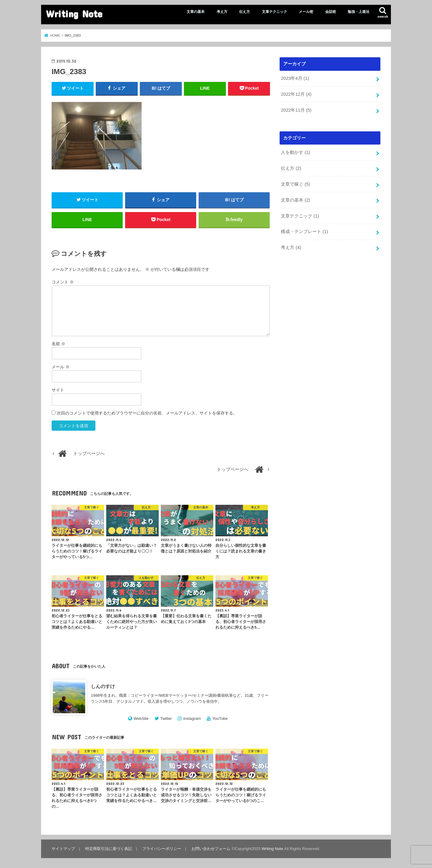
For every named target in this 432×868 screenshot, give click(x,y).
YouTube (220, 718)
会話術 (331, 12)
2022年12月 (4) (296, 94)
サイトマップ (63, 849)
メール (61, 367)
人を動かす (295, 152)
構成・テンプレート (304, 232)
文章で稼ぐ (295, 184)
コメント (63, 282)
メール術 (306, 12)
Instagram (192, 718)
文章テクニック (274, 12)
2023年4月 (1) (295, 78)
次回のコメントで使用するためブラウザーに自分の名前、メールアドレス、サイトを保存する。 (147, 413)
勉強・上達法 (358, 12)
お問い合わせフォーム (211, 849)
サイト (58, 390)
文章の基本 (196, 12)
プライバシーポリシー (162, 849)
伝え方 (244, 12)
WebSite (141, 718)
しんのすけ (103, 686)
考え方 (222, 12)
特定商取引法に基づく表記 (109, 849)
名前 (58, 344)
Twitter (166, 718)
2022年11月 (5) (296, 110)
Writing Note (74, 14)
